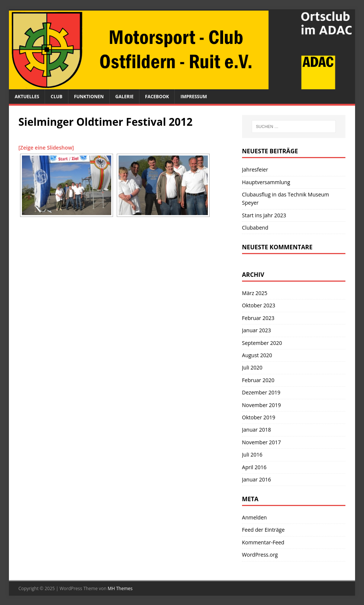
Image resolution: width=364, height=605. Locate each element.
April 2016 (254, 467)
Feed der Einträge (263, 530)
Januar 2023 (257, 330)
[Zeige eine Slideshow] (46, 148)
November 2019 (262, 405)
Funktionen (89, 97)
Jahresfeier (255, 169)
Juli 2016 (252, 454)
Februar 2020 (258, 380)
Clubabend (255, 228)
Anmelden (255, 517)
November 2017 (262, 442)
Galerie (124, 97)
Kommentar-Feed (263, 542)
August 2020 (257, 355)
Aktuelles (27, 97)
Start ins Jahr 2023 (264, 215)
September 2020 (262, 343)
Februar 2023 (258, 318)
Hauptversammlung (266, 182)
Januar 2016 (257, 479)
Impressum (194, 97)
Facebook (157, 97)
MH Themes (120, 588)
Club (57, 97)
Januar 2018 (257, 430)
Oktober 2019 (259, 417)
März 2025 (255, 293)
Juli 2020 (252, 367)
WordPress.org (260, 555)
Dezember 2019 (261, 392)
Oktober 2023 (259, 305)
